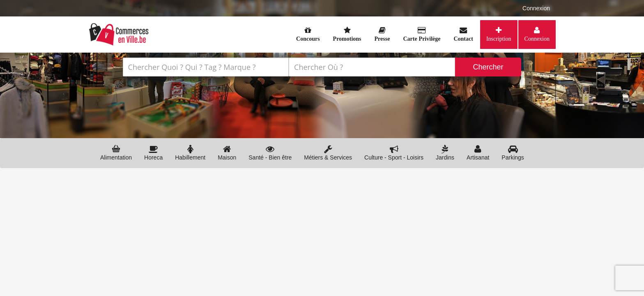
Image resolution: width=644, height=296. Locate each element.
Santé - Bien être (270, 153)
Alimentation (116, 153)
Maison (227, 153)
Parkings (513, 153)
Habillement (190, 153)
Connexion (536, 8)
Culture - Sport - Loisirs (394, 153)
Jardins (445, 153)
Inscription (499, 39)
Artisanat (478, 153)
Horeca (153, 153)
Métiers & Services (328, 153)
